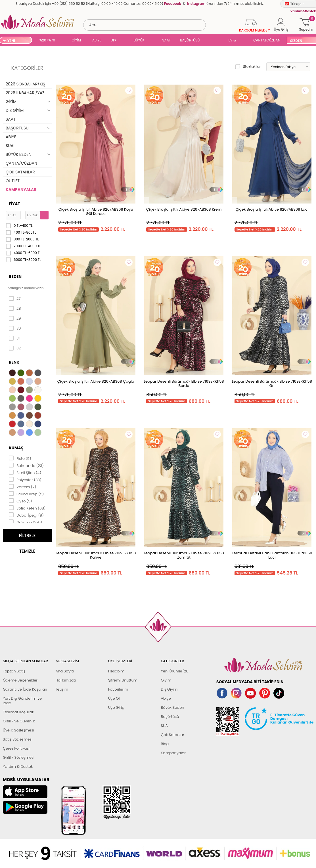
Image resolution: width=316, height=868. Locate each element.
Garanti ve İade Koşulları (25, 689)
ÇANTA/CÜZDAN (267, 40)
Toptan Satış (14, 671)
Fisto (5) (20, 458)
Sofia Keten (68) (27, 508)
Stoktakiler (248, 67)
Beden (15, 276)
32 (15, 348)
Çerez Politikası (16, 748)
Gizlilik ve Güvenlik (19, 721)
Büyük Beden (173, 707)
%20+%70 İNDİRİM (47, 41)
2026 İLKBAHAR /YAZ (25, 93)
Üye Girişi (116, 707)
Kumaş (16, 448)
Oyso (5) (20, 501)
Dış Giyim (169, 689)
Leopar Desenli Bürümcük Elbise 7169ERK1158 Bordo (184, 383)
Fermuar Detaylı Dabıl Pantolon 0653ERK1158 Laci (272, 555)
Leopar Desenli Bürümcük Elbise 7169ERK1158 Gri (272, 383)
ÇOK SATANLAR (20, 172)
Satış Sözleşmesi (18, 739)
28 (15, 309)
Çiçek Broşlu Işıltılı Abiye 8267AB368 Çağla (96, 381)
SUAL (215, 41)
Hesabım (116, 671)
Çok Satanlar (173, 735)
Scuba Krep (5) (26, 494)
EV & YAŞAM (234, 41)
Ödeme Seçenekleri (21, 680)
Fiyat (14, 204)
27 (15, 299)
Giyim (166, 680)
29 (15, 318)
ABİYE (97, 40)
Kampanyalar (173, 753)
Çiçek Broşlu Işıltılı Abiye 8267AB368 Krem (184, 209)
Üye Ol (114, 698)
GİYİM (76, 40)
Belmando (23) (26, 465)
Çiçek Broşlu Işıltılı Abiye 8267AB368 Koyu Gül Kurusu (96, 211)
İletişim (62, 689)
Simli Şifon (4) (25, 472)
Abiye (166, 698)
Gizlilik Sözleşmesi (19, 757)
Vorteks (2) (22, 487)
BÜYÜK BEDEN (139, 41)
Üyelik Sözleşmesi (18, 730)
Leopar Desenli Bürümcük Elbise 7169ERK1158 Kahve (96, 555)
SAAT (167, 40)
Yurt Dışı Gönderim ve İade (22, 701)
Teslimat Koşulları (19, 712)
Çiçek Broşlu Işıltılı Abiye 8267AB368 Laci (272, 209)
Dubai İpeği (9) (26, 515)
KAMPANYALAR (21, 190)
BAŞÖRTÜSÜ (190, 40)
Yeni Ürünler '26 (175, 671)
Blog (165, 744)
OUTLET (13, 181)
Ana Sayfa (65, 671)
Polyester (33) (25, 479)
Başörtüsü (170, 717)
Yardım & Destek (18, 767)
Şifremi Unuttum (123, 680)
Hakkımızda (66, 680)
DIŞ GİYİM (115, 41)
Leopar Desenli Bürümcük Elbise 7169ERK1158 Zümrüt (184, 555)
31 (14, 338)
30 (15, 328)
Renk (14, 362)
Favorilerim (118, 689)
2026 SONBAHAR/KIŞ (25, 84)
